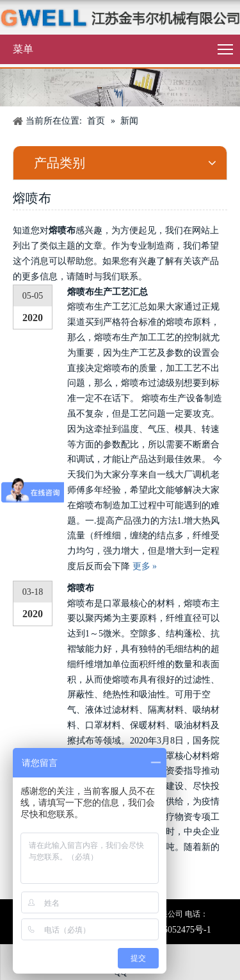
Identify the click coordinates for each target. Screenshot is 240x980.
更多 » (145, 566)
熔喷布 (81, 588)
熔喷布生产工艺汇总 (108, 292)
